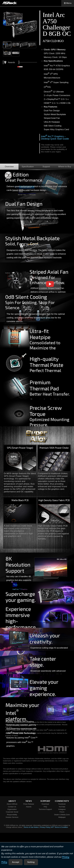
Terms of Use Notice (31, 827)
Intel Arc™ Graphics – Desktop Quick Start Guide (55, 138)
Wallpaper (62, 817)
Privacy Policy (45, 827)
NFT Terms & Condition (59, 827)
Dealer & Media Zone (62, 815)
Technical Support (45, 809)
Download (45, 804)
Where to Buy (65, 167)
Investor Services (12, 817)
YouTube (62, 807)
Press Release (29, 804)
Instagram (62, 809)
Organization (12, 809)
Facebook (62, 804)
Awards (29, 807)
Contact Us (12, 807)
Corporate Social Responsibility (12, 813)
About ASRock (12, 804)
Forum (62, 812)
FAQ (45, 807)
